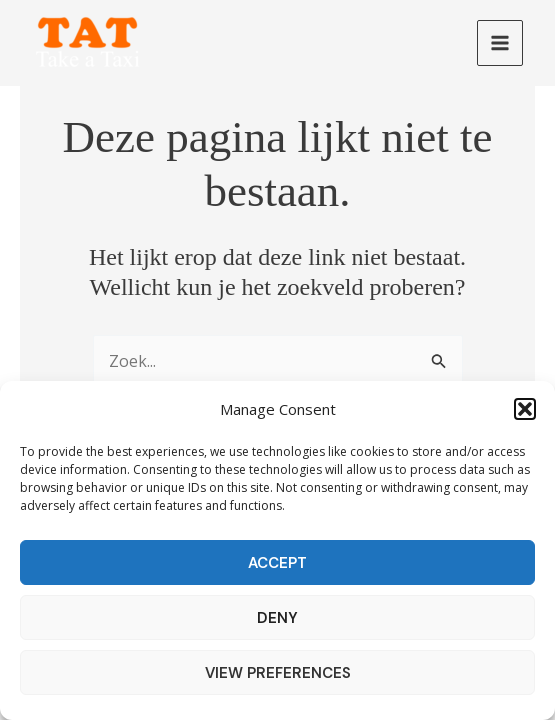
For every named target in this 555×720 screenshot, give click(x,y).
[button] (525, 409)
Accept (277, 563)
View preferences (278, 673)
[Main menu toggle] (500, 43)
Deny (277, 618)
